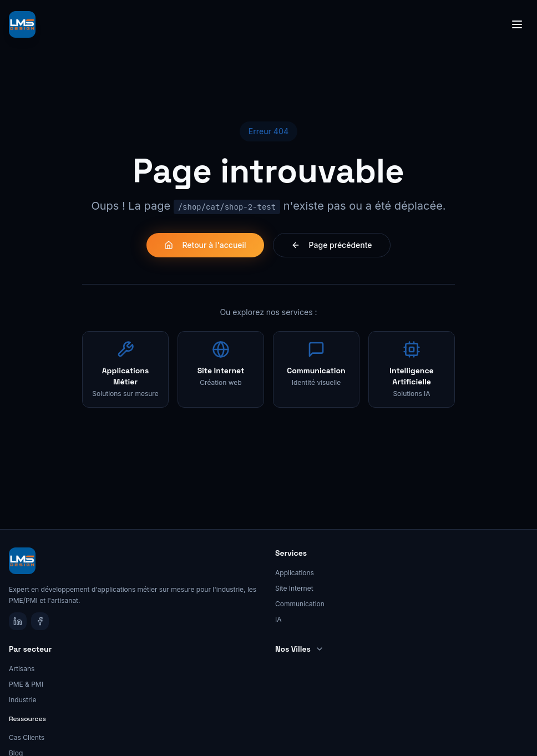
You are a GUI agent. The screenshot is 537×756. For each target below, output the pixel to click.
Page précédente (332, 245)
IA (278, 619)
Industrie (23, 700)
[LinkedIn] (18, 621)
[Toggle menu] (517, 24)
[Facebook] (40, 621)
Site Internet (294, 588)
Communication (300, 604)
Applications (295, 573)
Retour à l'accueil (205, 245)
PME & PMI (26, 684)
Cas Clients (27, 737)
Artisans (22, 669)
